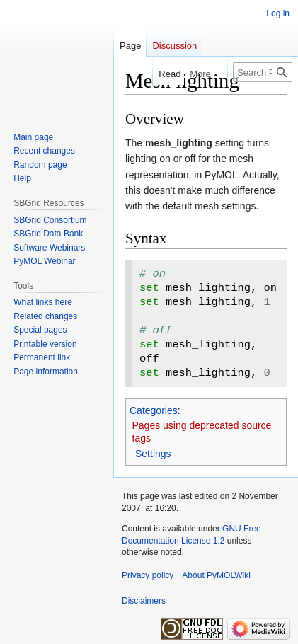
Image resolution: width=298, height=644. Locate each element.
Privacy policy (148, 575)
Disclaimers (144, 601)
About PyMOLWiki (216, 575)
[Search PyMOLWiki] (263, 72)
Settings (153, 454)
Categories (154, 410)
